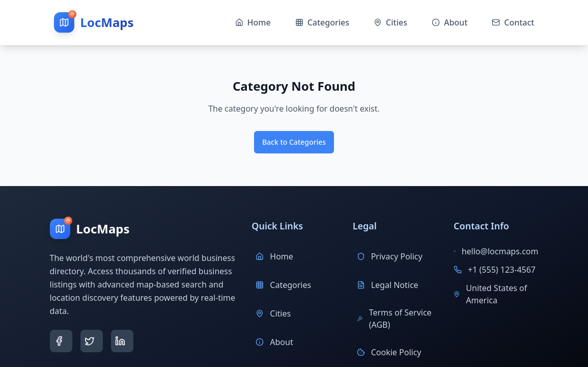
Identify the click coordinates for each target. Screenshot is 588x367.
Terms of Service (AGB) (394, 319)
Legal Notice (388, 285)
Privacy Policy (390, 256)
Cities (273, 313)
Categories (283, 285)
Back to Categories (294, 142)
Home (274, 256)
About (274, 342)
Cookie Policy (389, 352)
